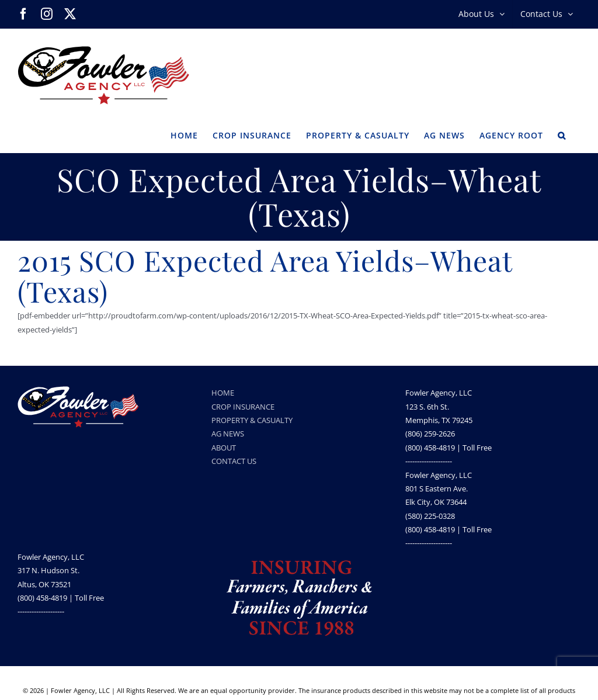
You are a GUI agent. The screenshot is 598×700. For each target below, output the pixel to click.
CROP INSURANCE (243, 407)
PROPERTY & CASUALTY (252, 420)
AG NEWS (228, 434)
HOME (223, 393)
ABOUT (224, 448)
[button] (562, 134)
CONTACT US (234, 461)
